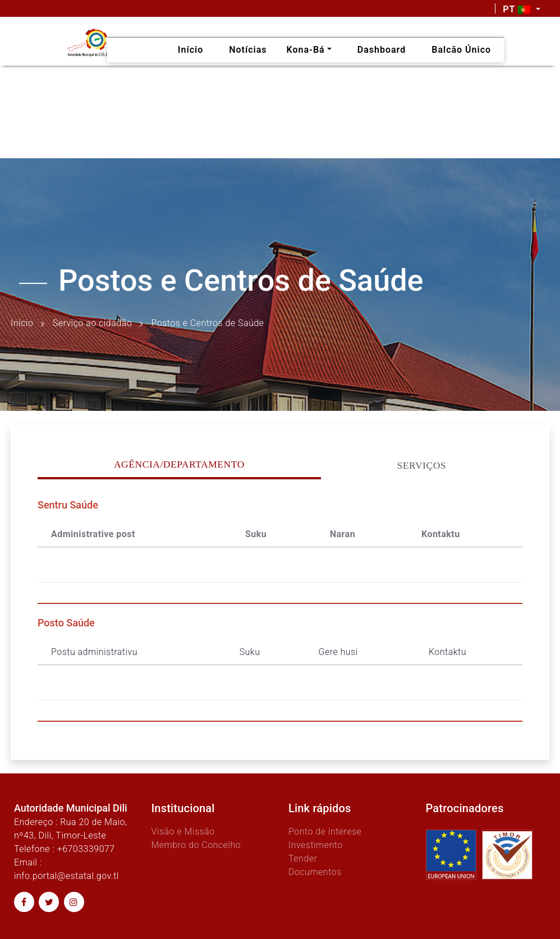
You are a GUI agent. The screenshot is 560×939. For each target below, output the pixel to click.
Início (22, 323)
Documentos (315, 872)
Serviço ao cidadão (92, 323)
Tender (303, 858)
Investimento (316, 845)
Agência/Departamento (179, 464)
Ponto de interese (325, 832)
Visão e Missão (183, 832)
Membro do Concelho (196, 845)
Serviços (422, 465)
